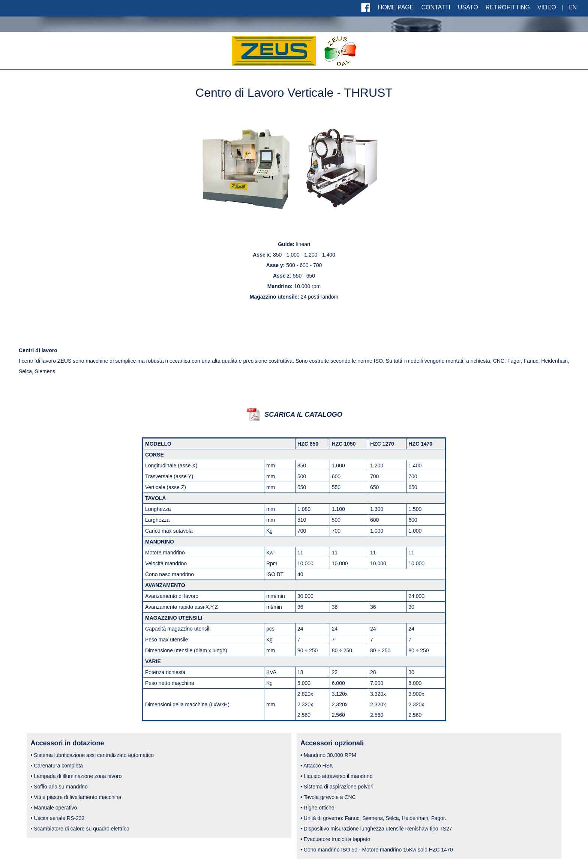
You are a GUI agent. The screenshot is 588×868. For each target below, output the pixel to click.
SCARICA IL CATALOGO (303, 414)
